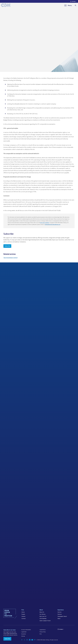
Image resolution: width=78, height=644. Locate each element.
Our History (42, 614)
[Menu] (68, 5)
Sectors (60, 612)
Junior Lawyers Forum (45, 621)
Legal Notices (43, 630)
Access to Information (26, 630)
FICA (41, 634)
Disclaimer (24, 634)
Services (60, 614)
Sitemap (23, 636)
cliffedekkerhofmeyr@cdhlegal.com (53, 225)
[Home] (6, 5)
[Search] (76, 5)
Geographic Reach (62, 616)
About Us (42, 612)
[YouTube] (32, 640)
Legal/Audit (24, 632)
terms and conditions (45, 223)
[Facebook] (22, 640)
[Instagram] (27, 640)
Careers (23, 616)
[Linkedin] (30, 640)
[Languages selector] (73, 1)
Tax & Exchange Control (10, 258)
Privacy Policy (43, 632)
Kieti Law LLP (43, 616)
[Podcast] (35, 640)
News (59, 619)
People (23, 614)
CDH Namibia (43, 619)
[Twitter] (24, 640)
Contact (24, 619)
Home (23, 612)
